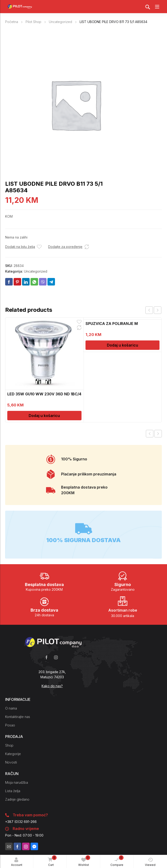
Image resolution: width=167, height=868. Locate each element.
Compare (117, 861)
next (158, 310)
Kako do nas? (52, 686)
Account (17, 862)
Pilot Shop (33, 22)
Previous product (150, 434)
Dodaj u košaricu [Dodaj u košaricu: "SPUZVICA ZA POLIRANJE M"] (122, 345)
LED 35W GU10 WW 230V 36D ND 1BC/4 (44, 394)
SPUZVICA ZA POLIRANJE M (112, 324)
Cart (51, 861)
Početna (12, 22)
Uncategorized (60, 22)
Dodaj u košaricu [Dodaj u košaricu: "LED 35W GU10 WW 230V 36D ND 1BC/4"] (44, 416)
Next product (158, 434)
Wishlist (84, 861)
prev (149, 310)
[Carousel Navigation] (153, 310)
